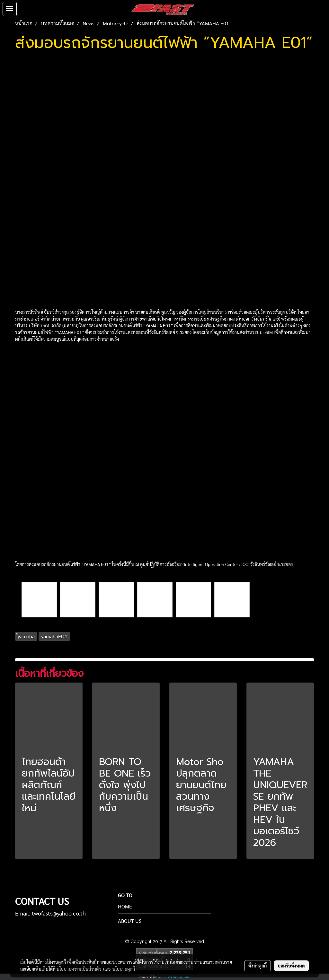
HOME (125, 906)
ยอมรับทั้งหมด (291, 966)
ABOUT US (130, 921)
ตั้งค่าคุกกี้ (258, 966)
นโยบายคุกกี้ (124, 969)
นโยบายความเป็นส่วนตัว (79, 969)
